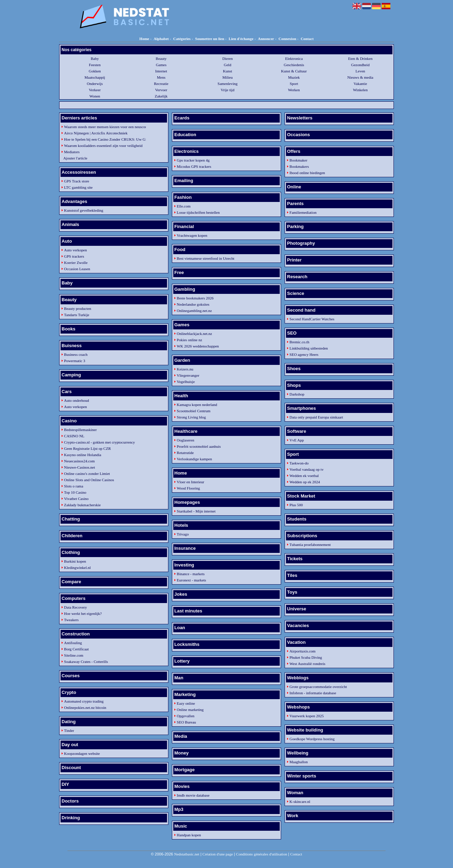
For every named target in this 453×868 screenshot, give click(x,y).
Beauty (161, 58)
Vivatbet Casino (76, 499)
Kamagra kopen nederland (197, 405)
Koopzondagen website (82, 753)
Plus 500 (296, 505)
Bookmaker (298, 160)
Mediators (72, 152)
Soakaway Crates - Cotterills (86, 662)
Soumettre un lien (210, 39)
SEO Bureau (186, 722)
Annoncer (266, 39)
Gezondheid (360, 65)
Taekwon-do (299, 463)
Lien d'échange (241, 39)
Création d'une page (218, 854)
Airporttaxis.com (303, 651)
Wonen (95, 96)
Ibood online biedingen (307, 173)
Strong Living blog (191, 417)
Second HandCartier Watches (312, 319)
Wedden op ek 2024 (305, 482)
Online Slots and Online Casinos (89, 480)
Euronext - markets (191, 580)
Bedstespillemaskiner (80, 430)
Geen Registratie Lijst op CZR (87, 448)
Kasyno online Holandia (83, 455)
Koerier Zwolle (76, 263)
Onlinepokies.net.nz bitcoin (85, 707)
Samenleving (227, 84)
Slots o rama (74, 486)
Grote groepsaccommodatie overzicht (318, 687)
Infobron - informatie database (313, 693)
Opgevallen (186, 716)
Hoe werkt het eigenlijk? (83, 613)
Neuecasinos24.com (79, 461)
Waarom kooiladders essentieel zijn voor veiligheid (103, 146)
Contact (307, 39)
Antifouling (73, 643)
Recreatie (161, 84)
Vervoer (161, 90)
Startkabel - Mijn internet (196, 511)
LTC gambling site (78, 187)
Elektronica (294, 58)
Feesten (95, 65)
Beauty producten (78, 308)
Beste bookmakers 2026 (195, 298)
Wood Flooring (188, 488)
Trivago (183, 534)
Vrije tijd (227, 90)
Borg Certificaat (76, 649)
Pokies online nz (189, 340)
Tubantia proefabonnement (310, 545)
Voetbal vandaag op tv (307, 469)
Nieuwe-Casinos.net (80, 467)
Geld (227, 65)
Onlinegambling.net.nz (194, 311)
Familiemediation (303, 212)
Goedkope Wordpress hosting (312, 739)
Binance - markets (191, 574)
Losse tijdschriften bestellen (198, 212)
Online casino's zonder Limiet (87, 474)
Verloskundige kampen (194, 459)
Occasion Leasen (77, 269)
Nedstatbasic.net (186, 854)
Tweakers (71, 620)
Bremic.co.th (299, 342)
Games (161, 65)
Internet (161, 71)
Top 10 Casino (75, 492)
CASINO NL (74, 436)
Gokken (95, 71)
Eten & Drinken (360, 58)
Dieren (228, 58)
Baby (95, 58)
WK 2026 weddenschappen (198, 346)
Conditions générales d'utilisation (261, 854)
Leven (360, 71)
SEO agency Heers (304, 354)
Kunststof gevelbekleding (84, 210)
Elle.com (184, 206)
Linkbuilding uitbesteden (309, 348)
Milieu (227, 77)
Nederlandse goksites (193, 304)
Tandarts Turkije (77, 315)
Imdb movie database (193, 795)
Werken (294, 90)
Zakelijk (161, 96)
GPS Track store (77, 181)
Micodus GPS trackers (194, 166)
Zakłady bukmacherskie (82, 505)
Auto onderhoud (77, 400)
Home (144, 39)
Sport (294, 84)
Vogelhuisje (186, 382)
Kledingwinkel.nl (77, 568)
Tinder (69, 730)
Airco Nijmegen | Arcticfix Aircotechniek (96, 133)
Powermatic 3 (75, 361)
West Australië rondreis (307, 664)
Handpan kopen (189, 835)
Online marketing (190, 710)
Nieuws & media (360, 77)
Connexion (288, 39)
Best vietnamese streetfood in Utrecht (206, 258)
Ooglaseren (185, 440)
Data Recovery (75, 607)
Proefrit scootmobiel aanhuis (199, 446)
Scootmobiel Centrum (194, 411)
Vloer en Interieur (190, 482)
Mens (161, 77)
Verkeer (95, 90)
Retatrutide (185, 453)
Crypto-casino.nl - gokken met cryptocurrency (100, 442)
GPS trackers (74, 256)
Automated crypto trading (84, 701)
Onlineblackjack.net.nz (194, 334)
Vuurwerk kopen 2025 (307, 716)
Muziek (294, 77)
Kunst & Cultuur (294, 71)
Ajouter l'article (75, 158)
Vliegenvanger (188, 375)
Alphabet (161, 39)
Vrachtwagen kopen (192, 235)
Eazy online (186, 703)
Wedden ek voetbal (304, 476)
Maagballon (299, 762)
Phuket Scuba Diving (306, 657)
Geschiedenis (294, 65)
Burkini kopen (75, 561)
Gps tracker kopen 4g (193, 160)
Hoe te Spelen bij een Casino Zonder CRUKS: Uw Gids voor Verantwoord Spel (104, 139)
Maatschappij (95, 77)
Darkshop (297, 394)
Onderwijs (95, 84)
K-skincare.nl (300, 801)
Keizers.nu (185, 369)
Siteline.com (74, 655)
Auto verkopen (75, 250)
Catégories (182, 39)
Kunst (228, 71)
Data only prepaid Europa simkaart (316, 417)
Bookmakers (299, 166)
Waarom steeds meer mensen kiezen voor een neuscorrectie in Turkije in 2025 (104, 127)
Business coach (76, 354)
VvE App (297, 440)
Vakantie (360, 84)
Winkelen (360, 90)
